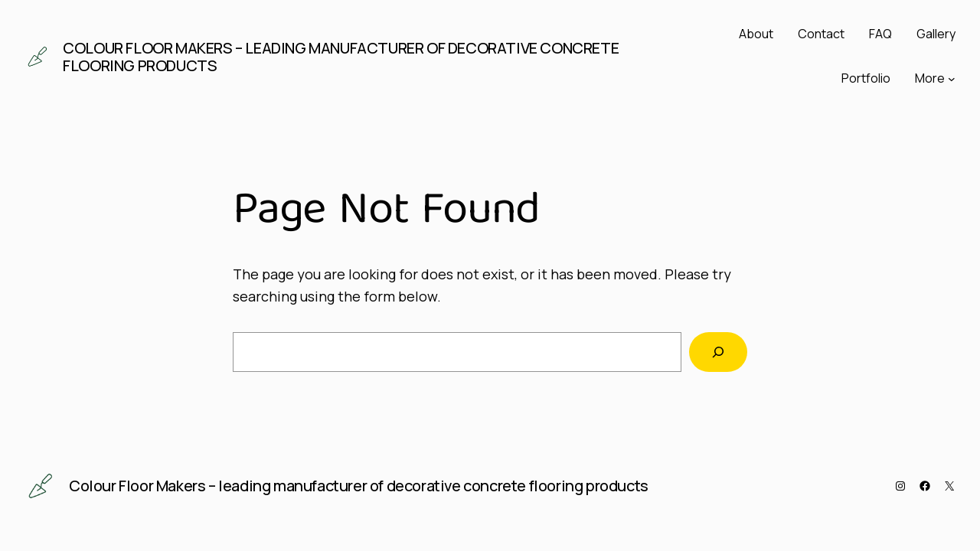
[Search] (718, 352)
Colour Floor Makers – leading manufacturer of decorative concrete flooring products (341, 57)
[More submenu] (952, 79)
